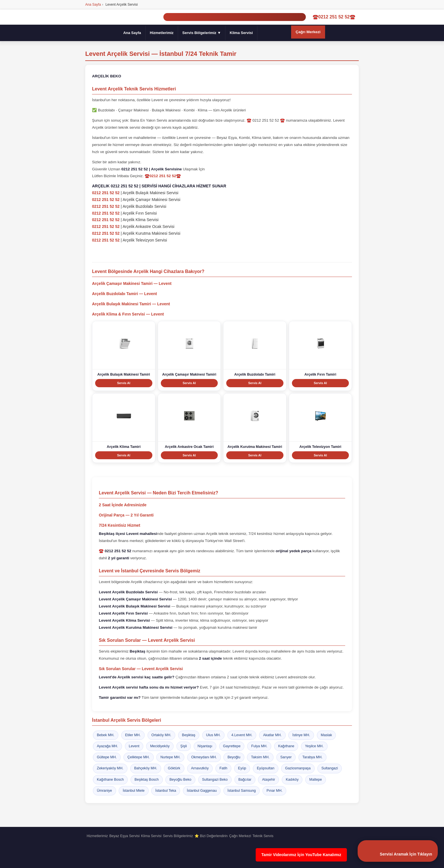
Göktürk (174, 769)
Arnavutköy (200, 769)
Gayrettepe (232, 746)
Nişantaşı (205, 746)
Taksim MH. (260, 757)
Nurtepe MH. (170, 757)
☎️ (115, 551)
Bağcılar (245, 780)
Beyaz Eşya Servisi (124, 836)
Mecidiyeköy (160, 746)
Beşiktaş (189, 735)
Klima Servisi (241, 33)
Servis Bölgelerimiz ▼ (202, 33)
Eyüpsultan (266, 769)
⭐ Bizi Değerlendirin (211, 836)
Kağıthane (286, 746)
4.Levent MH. (242, 735)
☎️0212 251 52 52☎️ (334, 17)
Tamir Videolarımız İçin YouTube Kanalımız (301, 855)
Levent (134, 746)
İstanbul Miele (134, 791)
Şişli (184, 746)
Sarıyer (286, 757)
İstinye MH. (301, 735)
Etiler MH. (133, 735)
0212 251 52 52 (106, 193)
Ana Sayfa (132, 33)
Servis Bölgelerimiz (178, 836)
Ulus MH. (213, 735)
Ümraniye (104, 791)
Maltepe (315, 780)
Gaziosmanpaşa (298, 769)
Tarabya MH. (312, 757)
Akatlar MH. (272, 735)
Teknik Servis (263, 836)
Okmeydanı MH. (204, 757)
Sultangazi (330, 769)
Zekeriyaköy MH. (110, 769)
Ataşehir (268, 780)
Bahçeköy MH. (146, 769)
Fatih (223, 769)
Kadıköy (292, 780)
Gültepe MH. (107, 757)
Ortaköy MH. (161, 735)
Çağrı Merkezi (308, 32)
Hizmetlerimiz (162, 33)
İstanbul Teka (166, 791)
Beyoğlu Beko (180, 780)
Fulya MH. (259, 746)
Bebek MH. (106, 735)
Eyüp (242, 769)
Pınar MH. (274, 791)
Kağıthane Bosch (110, 780)
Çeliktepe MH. (139, 757)
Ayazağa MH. (107, 746)
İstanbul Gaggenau (202, 791)
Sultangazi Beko (215, 780)
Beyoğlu (234, 757)
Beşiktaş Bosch (147, 780)
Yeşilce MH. (314, 746)
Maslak (326, 735)
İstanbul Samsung (242, 791)
